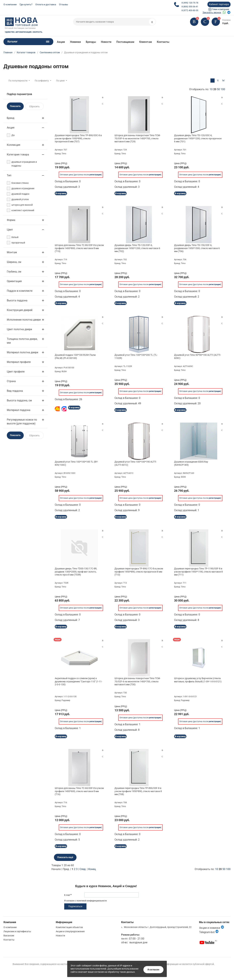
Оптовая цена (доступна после (81, 172)
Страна (11, 381)
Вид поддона (15, 391)
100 (223, 89)
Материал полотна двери (22, 352)
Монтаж (12, 252)
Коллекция (14, 145)
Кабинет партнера (219, 4)
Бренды (91, 42)
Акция (11, 128)
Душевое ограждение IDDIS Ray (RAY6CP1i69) (191, 463)
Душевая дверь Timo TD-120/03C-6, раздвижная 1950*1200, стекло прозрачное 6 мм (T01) (198, 138)
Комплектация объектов (69, 927)
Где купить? (26, 4)
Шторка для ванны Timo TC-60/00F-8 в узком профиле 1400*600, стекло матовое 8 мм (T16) (79, 791)
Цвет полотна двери (19, 329)
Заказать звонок (212, 12)
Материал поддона (19, 410)
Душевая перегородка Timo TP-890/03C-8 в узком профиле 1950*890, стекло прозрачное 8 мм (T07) (78, 138)
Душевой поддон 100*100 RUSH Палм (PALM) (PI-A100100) (75, 356)
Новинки (76, 42)
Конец (92, 869)
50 (218, 89)
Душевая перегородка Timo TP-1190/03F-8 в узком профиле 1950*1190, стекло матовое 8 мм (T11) (198, 572)
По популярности (18, 81)
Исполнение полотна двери (24, 320)
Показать (15, 106)
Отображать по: (207, 89)
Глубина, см (14, 272)
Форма (11, 220)
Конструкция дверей (20, 310)
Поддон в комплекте (20, 291)
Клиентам (146, 42)
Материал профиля (19, 362)
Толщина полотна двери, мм (22, 341)
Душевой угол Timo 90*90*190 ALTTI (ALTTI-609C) (197, 356)
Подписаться (75, 906)
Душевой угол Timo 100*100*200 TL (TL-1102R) (136, 356)
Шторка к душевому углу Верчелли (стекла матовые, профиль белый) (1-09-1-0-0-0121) (198, 680)
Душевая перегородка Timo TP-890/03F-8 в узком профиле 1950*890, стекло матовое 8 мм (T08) (138, 791)
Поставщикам (125, 42)
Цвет (10, 230)
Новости (106, 42)
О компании (10, 4)
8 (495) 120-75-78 (190, 3)
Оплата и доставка (46, 4)
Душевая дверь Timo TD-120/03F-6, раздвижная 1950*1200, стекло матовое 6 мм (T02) (137, 248)
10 (211, 89)
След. (83, 869)
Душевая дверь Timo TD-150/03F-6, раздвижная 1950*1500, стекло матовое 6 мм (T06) (197, 248)
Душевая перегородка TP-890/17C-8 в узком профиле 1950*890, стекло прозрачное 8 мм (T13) (139, 572)
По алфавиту (42, 81)
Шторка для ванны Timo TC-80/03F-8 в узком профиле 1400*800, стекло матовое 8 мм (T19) (79, 248)
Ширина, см (14, 262)
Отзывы (64, 4)
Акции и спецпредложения (70, 931)
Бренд (11, 118)
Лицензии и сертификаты (17, 931)
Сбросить (34, 106)
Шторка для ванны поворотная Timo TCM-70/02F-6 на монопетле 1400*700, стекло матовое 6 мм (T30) (137, 681)
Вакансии (9, 936)
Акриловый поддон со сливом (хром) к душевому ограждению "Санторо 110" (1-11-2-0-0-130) (78, 681)
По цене (60, 81)
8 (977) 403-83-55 (190, 10)
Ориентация (14, 281)
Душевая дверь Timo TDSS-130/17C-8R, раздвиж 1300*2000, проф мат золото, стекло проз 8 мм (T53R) (76, 572)
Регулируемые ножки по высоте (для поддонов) (22, 422)
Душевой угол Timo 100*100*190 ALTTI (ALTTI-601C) (135, 463)
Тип (9, 175)
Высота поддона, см (19, 400)
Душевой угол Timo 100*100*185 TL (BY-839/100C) (76, 463)
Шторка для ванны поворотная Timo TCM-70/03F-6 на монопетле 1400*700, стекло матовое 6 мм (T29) (137, 138)
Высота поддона (17, 300)
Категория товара (18, 154)
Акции (61, 42)
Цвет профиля (16, 372)
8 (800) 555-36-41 (190, 7)
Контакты (163, 42)
